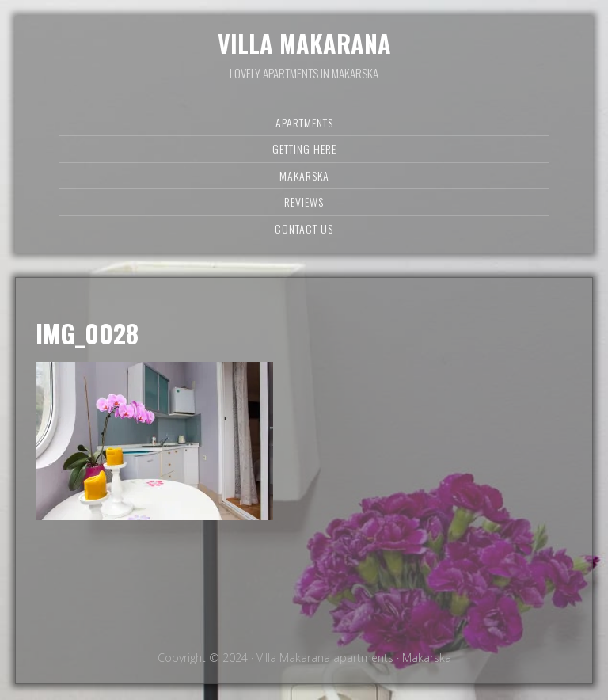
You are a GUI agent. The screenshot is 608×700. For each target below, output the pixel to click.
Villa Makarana (304, 43)
